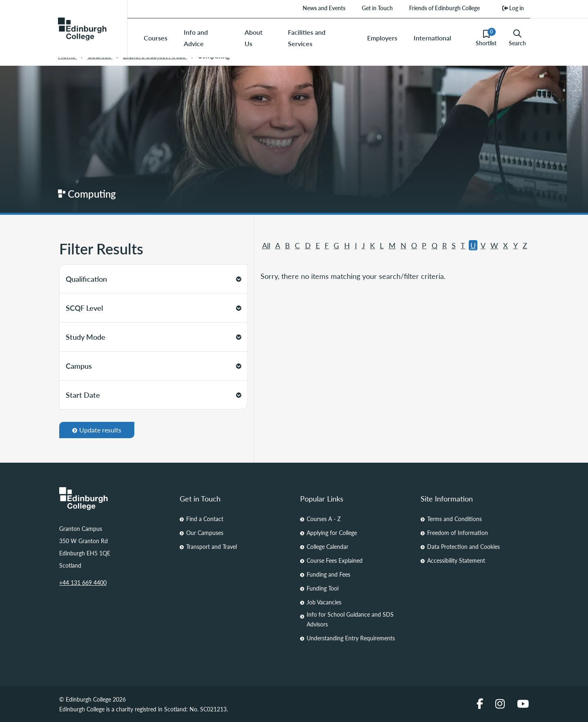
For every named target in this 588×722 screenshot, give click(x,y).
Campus (154, 366)
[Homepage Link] (113, 499)
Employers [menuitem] (382, 38)
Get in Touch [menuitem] (377, 8)
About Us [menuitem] (254, 38)
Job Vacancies (324, 602)
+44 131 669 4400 (83, 582)
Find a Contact (205, 519)
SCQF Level (154, 308)
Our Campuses (205, 533)
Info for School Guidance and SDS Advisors (350, 619)
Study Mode (154, 337)
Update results (97, 430)
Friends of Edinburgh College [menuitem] (444, 8)
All (266, 245)
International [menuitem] (432, 38)
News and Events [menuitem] (324, 8)
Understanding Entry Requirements (351, 638)
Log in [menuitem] (513, 8)
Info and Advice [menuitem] (196, 38)
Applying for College (332, 533)
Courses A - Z (324, 519)
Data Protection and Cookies (463, 546)
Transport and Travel (212, 546)
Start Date (154, 395)
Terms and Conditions (454, 519)
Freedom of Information (458, 533)
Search (517, 38)
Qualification (154, 279)
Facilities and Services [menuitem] (307, 38)
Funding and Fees (329, 574)
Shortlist (486, 38)
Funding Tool (323, 588)
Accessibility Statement (456, 560)
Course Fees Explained (335, 560)
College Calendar (327, 546)
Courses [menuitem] (156, 38)
